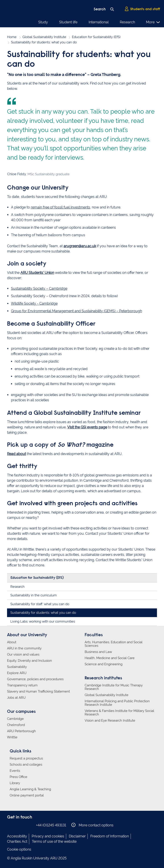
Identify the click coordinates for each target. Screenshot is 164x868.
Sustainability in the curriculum (34, 595)
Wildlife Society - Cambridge (34, 303)
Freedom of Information (110, 836)
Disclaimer (77, 836)
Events (15, 771)
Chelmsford (16, 725)
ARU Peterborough (21, 731)
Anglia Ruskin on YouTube (30, 825)
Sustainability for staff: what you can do (40, 604)
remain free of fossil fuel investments (60, 207)
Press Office (18, 777)
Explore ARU (17, 673)
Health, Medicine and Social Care (110, 658)
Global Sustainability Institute (44, 37)
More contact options (92, 825)
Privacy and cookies (48, 836)
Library (15, 783)
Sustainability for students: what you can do (43, 613)
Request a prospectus (26, 758)
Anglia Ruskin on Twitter (23, 825)
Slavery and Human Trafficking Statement (38, 691)
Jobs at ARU (16, 698)
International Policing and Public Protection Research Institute (117, 703)
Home (12, 37)
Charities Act (17, 841)
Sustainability (17, 667)
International (99, 22)
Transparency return (22, 685)
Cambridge (15, 719)
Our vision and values (23, 654)
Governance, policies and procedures (35, 679)
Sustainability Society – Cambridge (39, 288)
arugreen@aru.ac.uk (80, 246)
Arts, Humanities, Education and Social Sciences (114, 644)
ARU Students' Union (37, 273)
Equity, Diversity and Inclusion (29, 661)
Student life (68, 22)
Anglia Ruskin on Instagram (16, 825)
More (153, 22)
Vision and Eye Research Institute (110, 721)
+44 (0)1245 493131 (51, 825)
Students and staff (142, 9)
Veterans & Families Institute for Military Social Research (119, 713)
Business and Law (98, 652)
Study (43, 22)
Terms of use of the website (54, 841)
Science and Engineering (104, 664)
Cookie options (19, 849)
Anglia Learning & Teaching (30, 789)
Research (127, 22)
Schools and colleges (26, 765)
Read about (16, 454)
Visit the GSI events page (87, 427)
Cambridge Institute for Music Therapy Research (114, 687)
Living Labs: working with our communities (43, 621)
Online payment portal (27, 795)
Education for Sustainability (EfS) (96, 37)
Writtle (12, 737)
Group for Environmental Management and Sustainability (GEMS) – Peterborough (77, 311)
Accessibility (17, 836)
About (12, 642)
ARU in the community (24, 648)
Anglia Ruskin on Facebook (10, 825)
